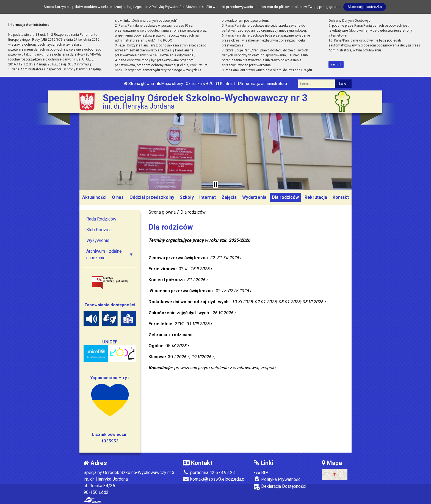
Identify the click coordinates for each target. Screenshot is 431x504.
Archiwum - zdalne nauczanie (104, 254)
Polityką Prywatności (168, 7)
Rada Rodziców (101, 219)
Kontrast (226, 84)
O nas (118, 197)
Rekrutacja (316, 197)
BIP (261, 473)
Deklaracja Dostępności (280, 487)
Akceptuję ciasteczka (365, 7)
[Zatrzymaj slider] (215, 184)
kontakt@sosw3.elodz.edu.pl (214, 479)
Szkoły (187, 197)
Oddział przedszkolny (152, 197)
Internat (208, 197)
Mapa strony (170, 84)
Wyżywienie (98, 240)
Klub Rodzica (99, 230)
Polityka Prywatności (278, 479)
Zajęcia (229, 197)
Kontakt (341, 197)
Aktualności (94, 197)
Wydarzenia (254, 197)
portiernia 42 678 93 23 (209, 473)
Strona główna (139, 84)
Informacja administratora (262, 84)
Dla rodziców (285, 197)
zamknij (336, 64)
